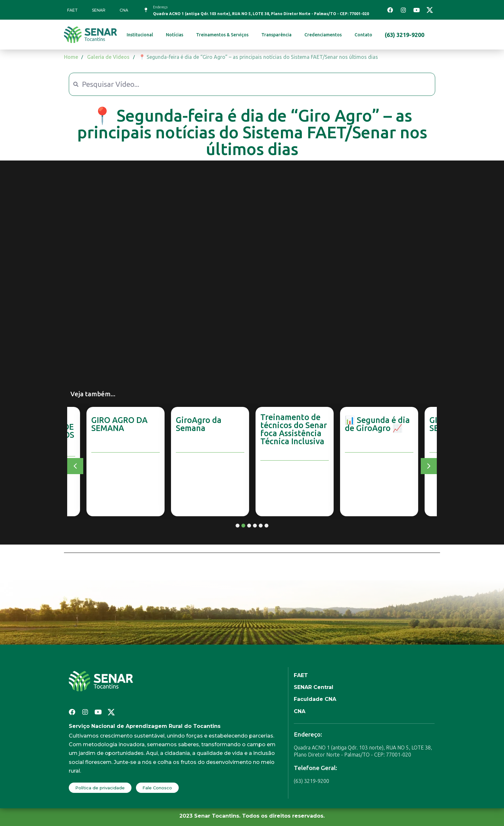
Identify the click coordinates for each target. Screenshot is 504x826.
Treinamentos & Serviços (222, 35)
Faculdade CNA (315, 699)
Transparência (276, 35)
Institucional (140, 35)
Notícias (175, 35)
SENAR (99, 10)
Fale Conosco (157, 788)
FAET (72, 10)
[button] (75, 466)
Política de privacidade (100, 788)
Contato (363, 35)
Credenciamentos (323, 35)
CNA (124, 10)
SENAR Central (314, 687)
